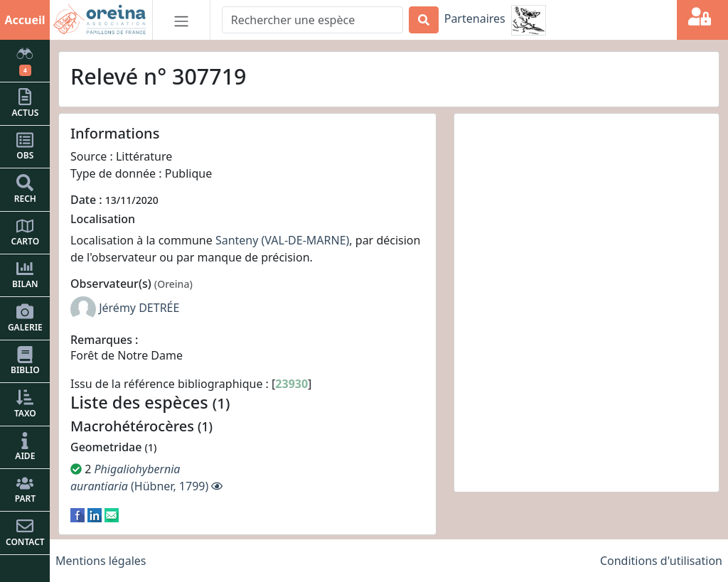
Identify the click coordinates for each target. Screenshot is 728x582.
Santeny (237, 240)
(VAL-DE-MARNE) (306, 240)
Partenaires (475, 18)
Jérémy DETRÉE (139, 308)
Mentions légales (101, 561)
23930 (291, 384)
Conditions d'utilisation (661, 561)
